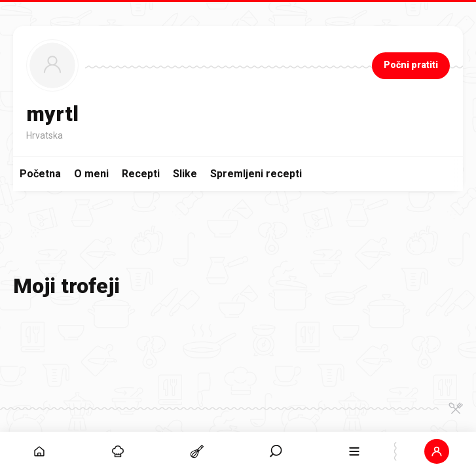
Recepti (141, 174)
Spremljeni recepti (256, 174)
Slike (185, 174)
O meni (91, 174)
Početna (40, 174)
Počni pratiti (411, 65)
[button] (437, 451)
